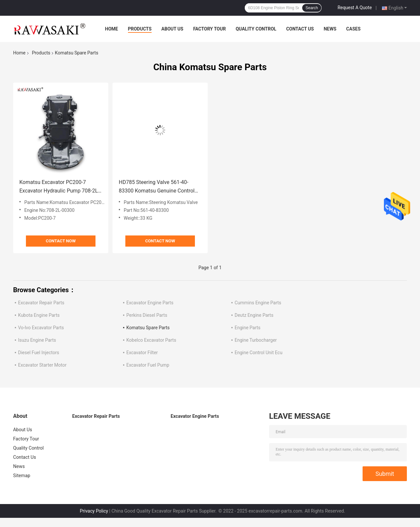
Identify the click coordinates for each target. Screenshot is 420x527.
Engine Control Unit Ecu (259, 353)
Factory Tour (210, 29)
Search (312, 8)
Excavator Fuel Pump (148, 365)
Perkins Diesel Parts (147, 315)
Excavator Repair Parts (41, 303)
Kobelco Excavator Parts (151, 340)
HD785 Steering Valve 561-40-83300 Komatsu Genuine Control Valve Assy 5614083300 (157, 187)
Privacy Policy (94, 511)
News (330, 29)
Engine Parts (248, 328)
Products (140, 29)
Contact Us (300, 29)
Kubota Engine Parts (39, 315)
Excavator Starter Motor (42, 365)
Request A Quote (355, 8)
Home (112, 29)
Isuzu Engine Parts (37, 340)
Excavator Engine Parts (150, 303)
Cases (353, 29)
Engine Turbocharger (256, 340)
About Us (172, 29)
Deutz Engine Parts (254, 315)
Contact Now (61, 241)
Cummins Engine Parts (258, 303)
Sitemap (22, 476)
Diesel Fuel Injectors (39, 353)
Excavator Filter (142, 353)
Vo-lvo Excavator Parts (41, 328)
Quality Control (256, 29)
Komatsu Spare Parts (148, 328)
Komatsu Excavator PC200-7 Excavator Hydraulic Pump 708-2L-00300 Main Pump (59, 187)
